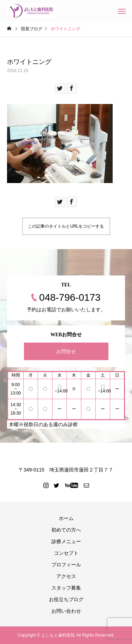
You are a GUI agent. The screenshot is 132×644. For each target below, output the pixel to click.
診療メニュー (66, 541)
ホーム (66, 518)
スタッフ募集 (66, 588)
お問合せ (66, 351)
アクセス (66, 576)
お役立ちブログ (66, 599)
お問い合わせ (66, 611)
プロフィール (66, 565)
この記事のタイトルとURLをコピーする (66, 226)
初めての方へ (66, 530)
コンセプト (66, 553)
